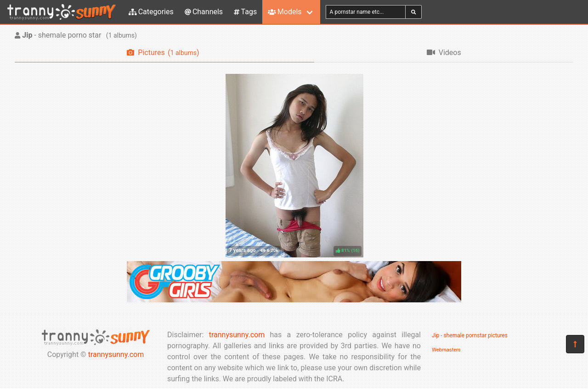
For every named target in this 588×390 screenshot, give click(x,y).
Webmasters (446, 350)
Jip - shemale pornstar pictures (470, 335)
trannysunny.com (116, 354)
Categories (151, 12)
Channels (204, 12)
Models (285, 12)
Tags (245, 12)
